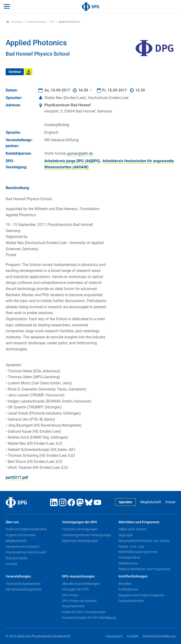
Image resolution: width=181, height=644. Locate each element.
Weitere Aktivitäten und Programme (144, 569)
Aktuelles (125, 584)
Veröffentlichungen (133, 576)
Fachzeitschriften (131, 601)
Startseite (14, 22)
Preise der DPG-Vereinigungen (84, 612)
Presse (170, 502)
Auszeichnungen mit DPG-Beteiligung (89, 618)
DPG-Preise (70, 595)
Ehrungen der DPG (75, 589)
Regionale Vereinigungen (80, 541)
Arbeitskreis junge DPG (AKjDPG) (72, 161)
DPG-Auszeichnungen (78, 576)
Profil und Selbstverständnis (26, 529)
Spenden (125, 502)
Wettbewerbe (128, 563)
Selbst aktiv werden (132, 529)
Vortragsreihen (129, 557)
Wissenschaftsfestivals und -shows (144, 541)
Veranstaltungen (36, 22)
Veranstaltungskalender (23, 584)
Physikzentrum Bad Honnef (26, 552)
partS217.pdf (17, 477)
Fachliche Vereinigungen (80, 529)
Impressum (114, 636)
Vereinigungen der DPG (80, 522)
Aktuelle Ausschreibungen (81, 584)
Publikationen (128, 589)
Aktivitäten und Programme (139, 522)
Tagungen (126, 535)
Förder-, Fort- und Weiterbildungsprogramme (138, 549)
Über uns (12, 522)
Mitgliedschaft (151, 502)
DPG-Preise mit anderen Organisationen (79, 603)
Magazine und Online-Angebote (141, 595)
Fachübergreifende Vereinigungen (87, 535)
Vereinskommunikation (23, 547)
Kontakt (12, 564)
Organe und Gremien (21, 535)
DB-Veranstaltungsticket (24, 589)
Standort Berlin (17, 558)
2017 (52, 22)
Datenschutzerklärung (159, 636)
